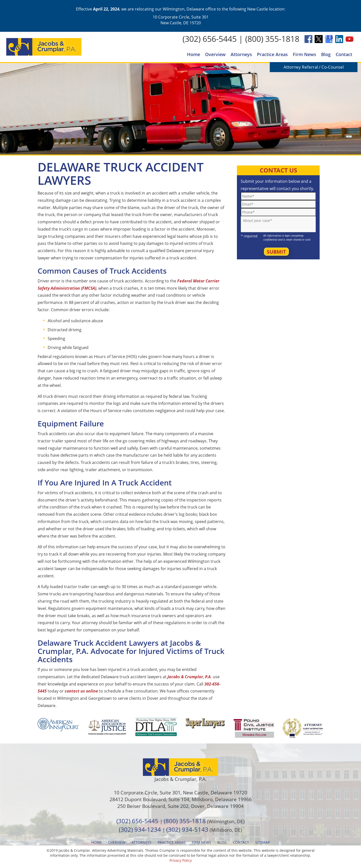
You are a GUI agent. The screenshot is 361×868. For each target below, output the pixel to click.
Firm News (304, 54)
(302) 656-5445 (210, 39)
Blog (326, 54)
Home (194, 54)
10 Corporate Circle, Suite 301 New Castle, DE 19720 (181, 20)
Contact (344, 54)
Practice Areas (272, 54)
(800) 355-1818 (272, 39)
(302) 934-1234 (140, 829)
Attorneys (241, 54)
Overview (215, 54)
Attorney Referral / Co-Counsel (314, 67)
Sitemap (262, 842)
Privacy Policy (181, 860)
